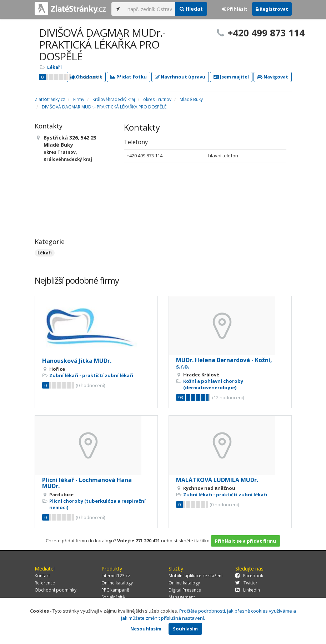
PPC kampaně (115, 590)
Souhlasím (185, 629)
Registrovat (272, 9)
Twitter (246, 583)
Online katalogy (117, 583)
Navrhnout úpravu (180, 77)
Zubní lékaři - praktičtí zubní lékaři (91, 375)
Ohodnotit (86, 77)
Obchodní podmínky (56, 590)
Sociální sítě (113, 597)
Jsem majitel (231, 77)
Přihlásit (235, 9)
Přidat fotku (129, 77)
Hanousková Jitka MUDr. (77, 361)
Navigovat (273, 77)
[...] (150, 9)
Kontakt (42, 576)
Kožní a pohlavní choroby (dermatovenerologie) (213, 384)
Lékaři (54, 67)
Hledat (191, 9)
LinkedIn (248, 590)
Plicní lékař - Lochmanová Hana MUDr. (87, 483)
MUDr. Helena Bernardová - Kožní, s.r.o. (224, 363)
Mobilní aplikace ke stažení (195, 576)
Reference (45, 583)
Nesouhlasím (146, 629)
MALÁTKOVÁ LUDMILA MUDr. (217, 480)
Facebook (249, 576)
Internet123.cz (116, 576)
